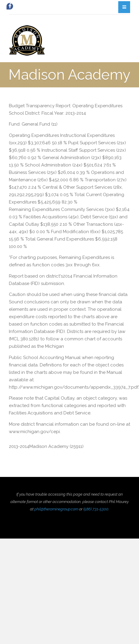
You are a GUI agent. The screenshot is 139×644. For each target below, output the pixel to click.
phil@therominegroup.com (56, 509)
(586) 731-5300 (96, 509)
